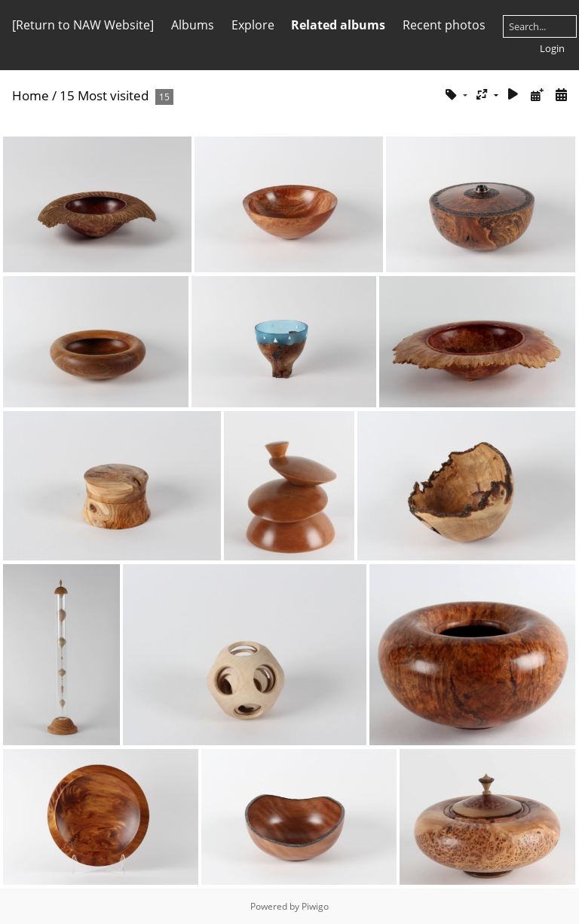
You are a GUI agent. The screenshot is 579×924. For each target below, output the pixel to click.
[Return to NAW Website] (83, 25)
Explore (253, 25)
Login (552, 48)
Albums (193, 25)
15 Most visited (104, 95)
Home (31, 95)
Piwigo (315, 906)
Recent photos (444, 25)
